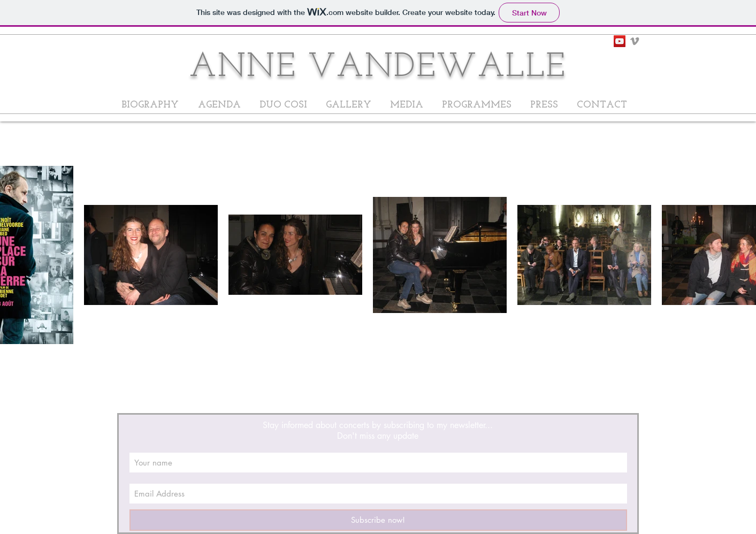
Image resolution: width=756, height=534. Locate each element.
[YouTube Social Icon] (620, 41)
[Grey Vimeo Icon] (635, 41)
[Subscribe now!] (378, 520)
